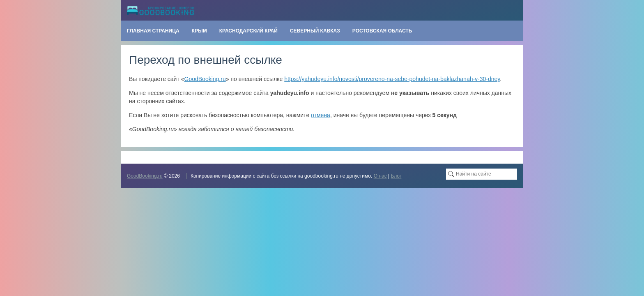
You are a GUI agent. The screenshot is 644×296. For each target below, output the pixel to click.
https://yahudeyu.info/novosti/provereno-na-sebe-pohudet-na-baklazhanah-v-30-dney (392, 79)
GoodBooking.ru (205, 79)
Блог (396, 176)
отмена (321, 115)
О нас (380, 176)
